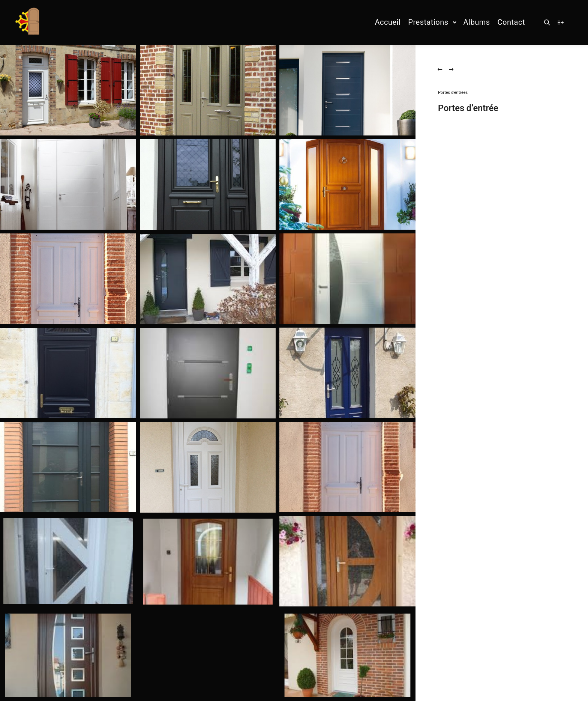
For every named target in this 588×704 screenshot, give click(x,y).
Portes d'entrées (453, 93)
